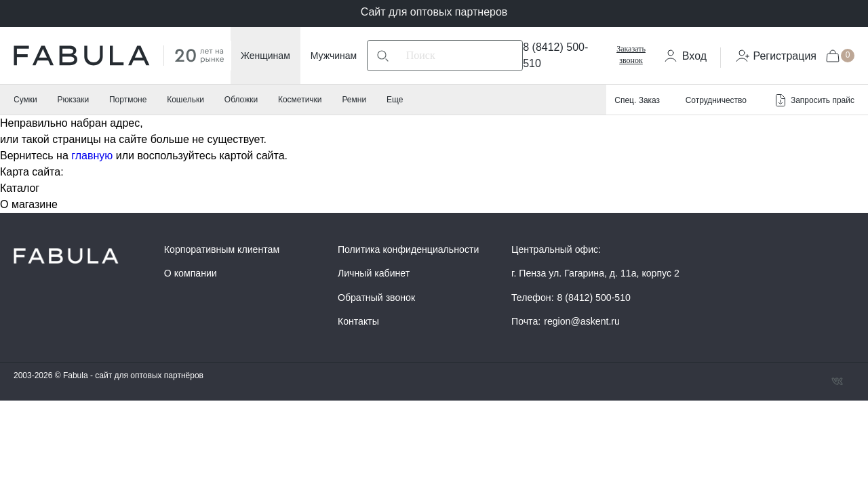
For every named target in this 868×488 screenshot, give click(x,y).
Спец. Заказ (637, 100)
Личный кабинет (374, 273)
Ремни (354, 100)
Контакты (358, 321)
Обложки (241, 100)
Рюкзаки (74, 100)
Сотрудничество (716, 100)
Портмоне (128, 100)
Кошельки (185, 100)
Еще (395, 100)
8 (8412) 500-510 (594, 298)
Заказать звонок (631, 55)
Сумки (25, 100)
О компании (191, 273)
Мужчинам (334, 56)
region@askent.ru (582, 321)
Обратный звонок (376, 298)
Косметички (300, 100)
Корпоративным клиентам (222, 249)
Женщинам (265, 56)
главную (92, 156)
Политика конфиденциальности (408, 249)
